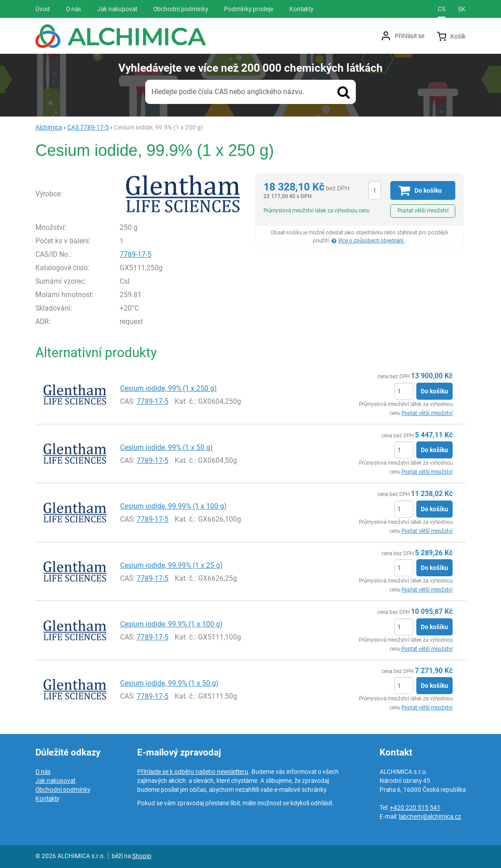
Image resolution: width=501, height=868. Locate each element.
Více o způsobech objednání (371, 241)
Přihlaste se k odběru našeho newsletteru (193, 772)
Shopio (142, 856)
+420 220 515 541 (415, 808)
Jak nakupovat (55, 781)
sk (462, 9)
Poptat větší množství (423, 211)
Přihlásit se (410, 36)
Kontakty (47, 799)
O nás (43, 772)
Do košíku (434, 391)
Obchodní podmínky (63, 790)
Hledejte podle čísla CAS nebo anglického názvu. (228, 92)
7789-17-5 (136, 254)
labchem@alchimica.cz (430, 816)
